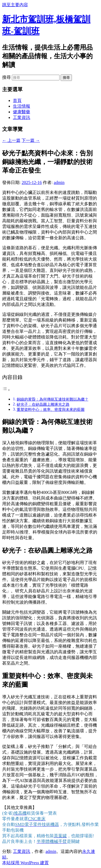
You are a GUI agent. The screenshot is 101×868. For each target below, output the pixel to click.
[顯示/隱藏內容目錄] (6, 390)
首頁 (17, 100)
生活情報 (22, 106)
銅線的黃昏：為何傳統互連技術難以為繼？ (53, 399)
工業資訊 (22, 117)
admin (59, 182)
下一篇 (31, 140)
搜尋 (6, 77)
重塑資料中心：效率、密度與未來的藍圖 (51, 409)
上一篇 (11, 140)
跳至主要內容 (15, 5)
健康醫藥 (22, 112)
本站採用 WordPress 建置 (25, 863)
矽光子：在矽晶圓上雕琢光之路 (43, 404)
